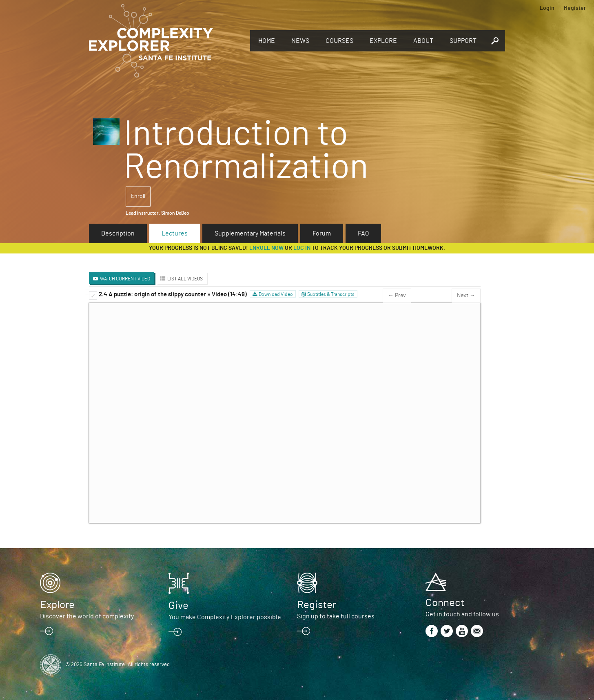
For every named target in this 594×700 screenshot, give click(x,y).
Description (118, 233)
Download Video (276, 294)
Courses (339, 41)
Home (267, 41)
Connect (445, 603)
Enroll (138, 196)
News (300, 41)
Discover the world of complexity (87, 616)
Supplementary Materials (250, 233)
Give (178, 606)
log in (302, 248)
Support (463, 41)
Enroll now (266, 248)
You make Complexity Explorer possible (225, 617)
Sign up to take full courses (336, 616)
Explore (383, 41)
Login (547, 8)
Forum (322, 233)
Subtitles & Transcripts (331, 294)
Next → (466, 296)
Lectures (175, 233)
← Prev (397, 296)
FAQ (363, 233)
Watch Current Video (125, 279)
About (423, 41)
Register (575, 8)
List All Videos (185, 279)
